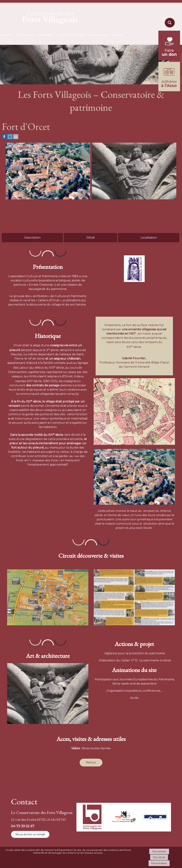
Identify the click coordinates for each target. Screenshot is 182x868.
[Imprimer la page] (16, 137)
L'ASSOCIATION (25, 35)
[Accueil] (42, 16)
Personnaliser (159, 863)
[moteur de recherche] (169, 27)
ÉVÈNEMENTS (46, 35)
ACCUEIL (7, 35)
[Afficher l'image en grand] (48, 198)
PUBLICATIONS (99, 35)
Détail (91, 238)
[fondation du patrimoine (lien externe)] (169, 59)
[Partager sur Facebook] (4, 137)
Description (32, 238)
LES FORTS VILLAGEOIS (72, 35)
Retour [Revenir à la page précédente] (91, 762)
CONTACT (117, 35)
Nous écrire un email (30, 834)
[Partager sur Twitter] (10, 137)
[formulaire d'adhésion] (169, 90)
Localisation (149, 238)
